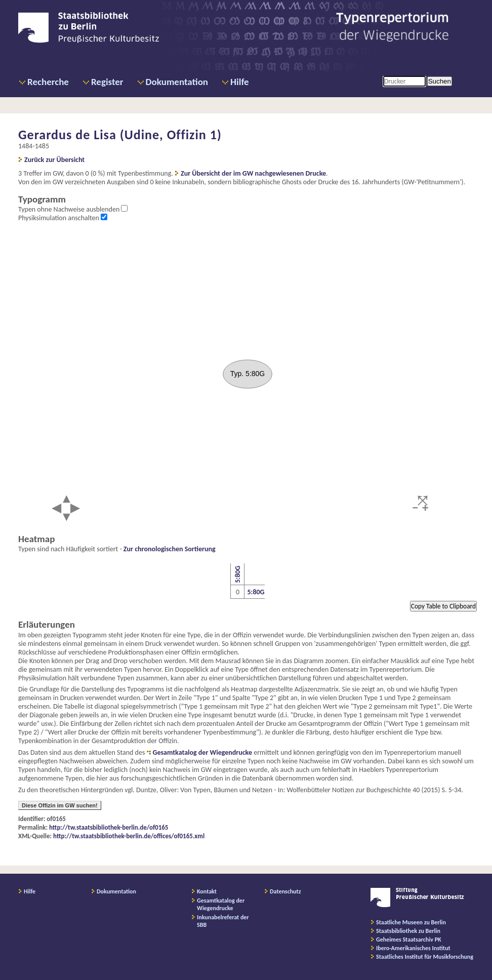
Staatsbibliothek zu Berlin (408, 931)
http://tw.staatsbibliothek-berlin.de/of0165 (109, 827)
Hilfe (240, 82)
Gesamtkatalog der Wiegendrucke (202, 752)
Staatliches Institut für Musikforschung (425, 957)
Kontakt (207, 891)
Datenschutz (285, 891)
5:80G (237, 575)
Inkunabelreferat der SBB (223, 921)
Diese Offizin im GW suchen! (60, 805)
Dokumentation (177, 82)
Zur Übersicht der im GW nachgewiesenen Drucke (253, 173)
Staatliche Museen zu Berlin (411, 922)
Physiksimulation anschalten (59, 218)
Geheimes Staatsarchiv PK (409, 940)
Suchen (440, 81)
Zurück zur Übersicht (54, 160)
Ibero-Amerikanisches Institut (413, 948)
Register (107, 82)
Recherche (48, 82)
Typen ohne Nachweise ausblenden (70, 209)
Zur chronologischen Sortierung (170, 549)
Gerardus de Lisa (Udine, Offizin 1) (120, 135)
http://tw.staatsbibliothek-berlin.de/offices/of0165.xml (129, 836)
